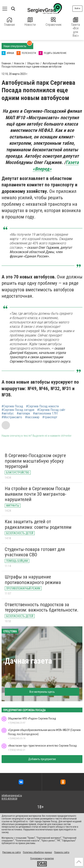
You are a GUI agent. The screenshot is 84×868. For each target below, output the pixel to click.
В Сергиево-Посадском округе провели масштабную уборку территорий (35, 461)
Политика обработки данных (37, 852)
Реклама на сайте (12, 852)
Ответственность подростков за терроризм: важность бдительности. (42, 607)
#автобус (8, 414)
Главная (9, 22)
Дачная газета (28, 661)
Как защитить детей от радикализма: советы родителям (38, 524)
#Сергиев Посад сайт (51, 410)
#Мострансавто (12, 417)
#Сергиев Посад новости (42, 406)
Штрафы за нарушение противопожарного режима (33, 580)
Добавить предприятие (42, 759)
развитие (49, 858)
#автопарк (23, 414)
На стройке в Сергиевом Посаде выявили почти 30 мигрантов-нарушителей (37, 494)
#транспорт (50, 417)
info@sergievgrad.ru (12, 796)
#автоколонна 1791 (46, 414)
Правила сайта (62, 852)
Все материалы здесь (42, 692)
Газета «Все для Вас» (76, 27)
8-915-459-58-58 (9, 799)
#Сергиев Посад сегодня (18, 410)
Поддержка (36, 858)
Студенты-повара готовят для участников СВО (35, 552)
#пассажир (32, 417)
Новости (30, 22)
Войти (77, 8)
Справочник (54, 22)
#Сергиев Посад (12, 406)
